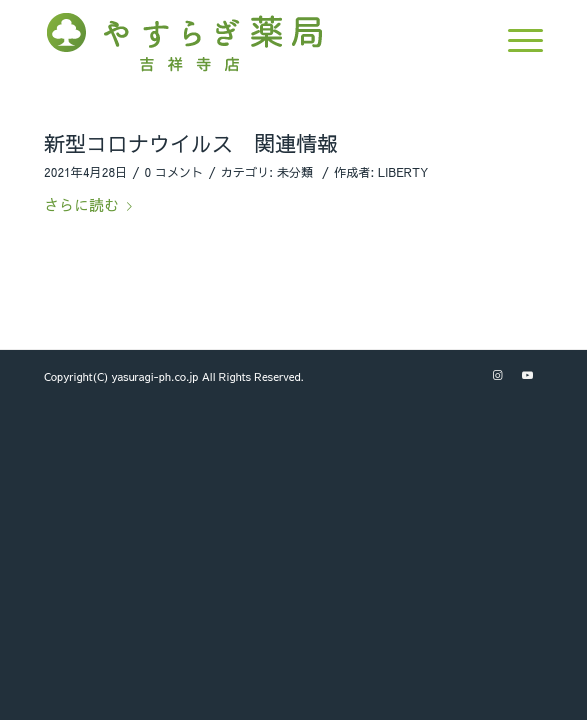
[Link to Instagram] (498, 375)
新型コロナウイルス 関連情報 (191, 143)
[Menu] (515, 40)
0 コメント (174, 172)
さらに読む (92, 204)
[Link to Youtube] (528, 375)
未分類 (295, 172)
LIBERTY (403, 172)
